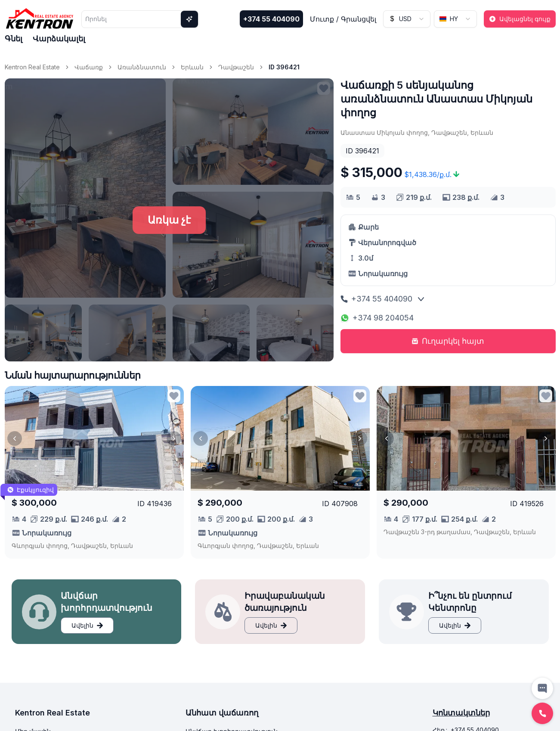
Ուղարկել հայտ (448, 341)
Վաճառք (89, 67)
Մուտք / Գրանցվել (343, 19)
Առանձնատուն (142, 67)
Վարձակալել (59, 39)
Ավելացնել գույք (520, 19)
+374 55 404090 (271, 19)
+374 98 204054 (377, 318)
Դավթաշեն (236, 67)
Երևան (192, 67)
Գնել (14, 39)
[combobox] (407, 19)
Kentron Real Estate (32, 67)
